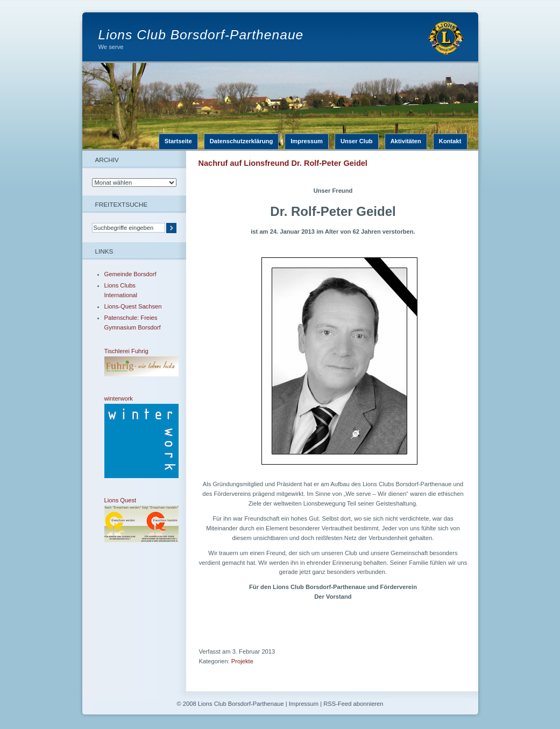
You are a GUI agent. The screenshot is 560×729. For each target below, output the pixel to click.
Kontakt (450, 141)
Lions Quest (134, 520)
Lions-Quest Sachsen (133, 306)
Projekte (242, 661)
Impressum (307, 141)
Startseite (178, 141)
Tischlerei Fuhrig (134, 362)
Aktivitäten (406, 141)
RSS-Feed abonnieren (353, 704)
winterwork (134, 437)
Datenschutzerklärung (242, 141)
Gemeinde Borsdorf (130, 274)
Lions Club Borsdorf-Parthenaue (201, 35)
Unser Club (357, 141)
